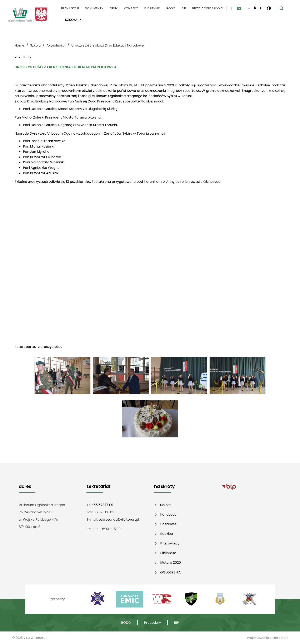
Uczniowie (168, 524)
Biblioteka (168, 553)
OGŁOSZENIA (171, 572)
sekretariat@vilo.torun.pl (119, 520)
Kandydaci (169, 515)
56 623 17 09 (103, 505)
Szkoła (165, 505)
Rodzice (167, 534)
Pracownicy (170, 543)
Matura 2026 (171, 563)
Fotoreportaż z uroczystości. (38, 347)
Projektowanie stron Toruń (267, 638)
